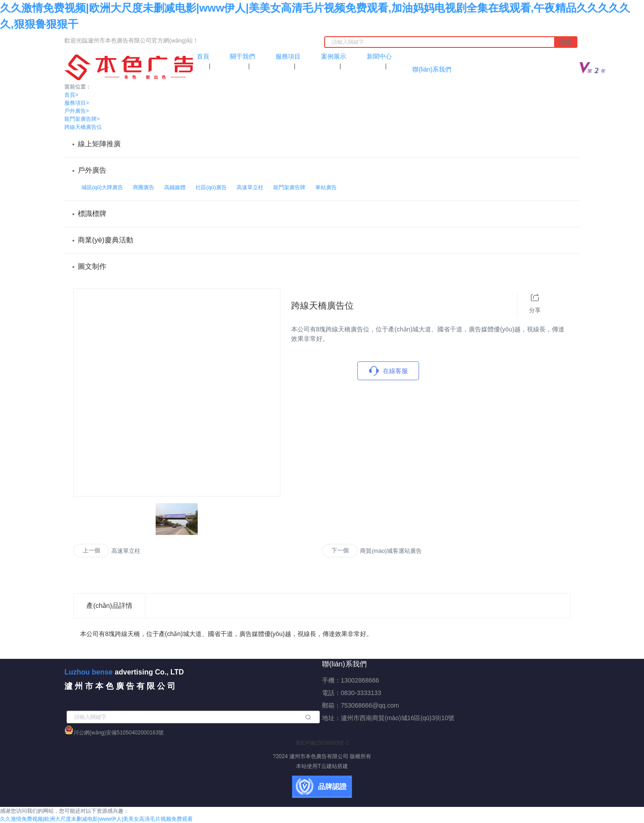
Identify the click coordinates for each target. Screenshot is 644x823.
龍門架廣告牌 (82, 119)
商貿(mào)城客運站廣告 (391, 551)
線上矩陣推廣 (99, 144)
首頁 (71, 95)
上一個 (91, 550)
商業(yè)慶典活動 (106, 240)
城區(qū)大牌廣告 (102, 187)
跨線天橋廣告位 (83, 127)
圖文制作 (92, 266)
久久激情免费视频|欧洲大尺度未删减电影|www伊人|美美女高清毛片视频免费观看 (96, 819)
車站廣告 (326, 187)
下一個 (340, 550)
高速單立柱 (250, 187)
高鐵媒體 (175, 187)
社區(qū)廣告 (211, 187)
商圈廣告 (144, 187)
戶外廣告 (77, 111)
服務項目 (77, 103)
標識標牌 (92, 214)
